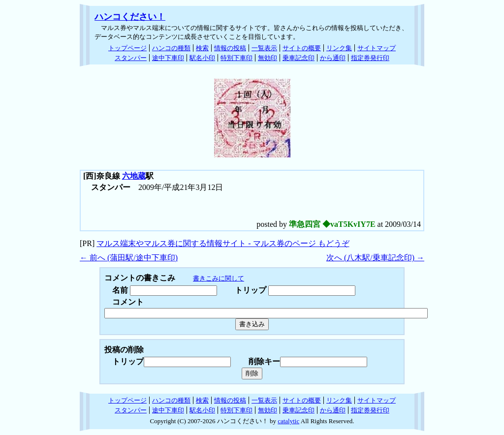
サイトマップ (377, 48)
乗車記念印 (299, 58)
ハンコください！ (130, 17)
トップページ (127, 48)
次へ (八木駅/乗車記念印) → (375, 258)
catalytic (288, 421)
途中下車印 (168, 58)
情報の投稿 (230, 48)
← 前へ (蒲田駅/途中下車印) (129, 258)
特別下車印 (236, 58)
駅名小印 (202, 58)
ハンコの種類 (171, 48)
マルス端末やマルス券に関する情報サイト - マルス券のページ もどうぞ (223, 243)
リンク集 (339, 48)
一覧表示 (264, 48)
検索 (202, 48)
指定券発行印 (370, 58)
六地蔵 (134, 176)
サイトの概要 (302, 48)
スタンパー (131, 58)
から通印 (333, 58)
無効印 (268, 58)
